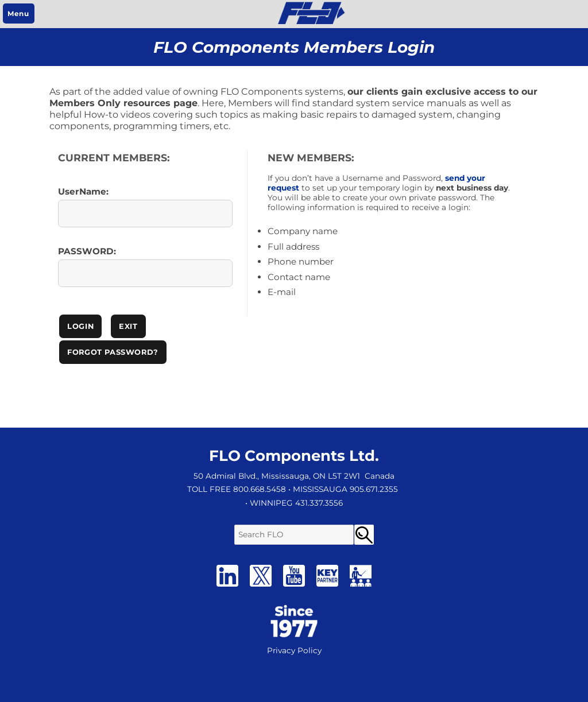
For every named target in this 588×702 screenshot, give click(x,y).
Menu (18, 13)
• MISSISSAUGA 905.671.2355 (343, 489)
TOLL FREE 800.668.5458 (237, 489)
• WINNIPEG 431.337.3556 (294, 503)
